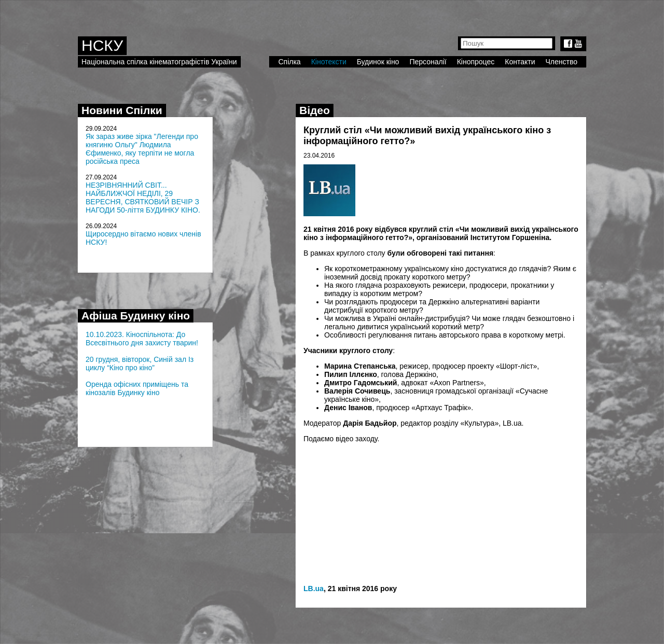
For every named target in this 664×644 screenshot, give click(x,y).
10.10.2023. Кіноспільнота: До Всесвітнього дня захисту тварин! (142, 339)
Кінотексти (329, 62)
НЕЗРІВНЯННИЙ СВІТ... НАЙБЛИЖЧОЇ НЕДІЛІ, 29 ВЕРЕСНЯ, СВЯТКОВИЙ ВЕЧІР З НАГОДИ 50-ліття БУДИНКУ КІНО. (143, 198)
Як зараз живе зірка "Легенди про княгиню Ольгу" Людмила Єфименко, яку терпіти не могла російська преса (142, 149)
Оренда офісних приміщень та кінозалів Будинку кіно (137, 388)
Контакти (520, 62)
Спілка (289, 62)
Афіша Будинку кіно (136, 316)
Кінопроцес (476, 62)
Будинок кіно (378, 62)
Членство (562, 62)
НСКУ (102, 45)
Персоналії (428, 62)
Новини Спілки (122, 110)
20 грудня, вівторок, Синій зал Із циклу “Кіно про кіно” (140, 363)
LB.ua (314, 589)
